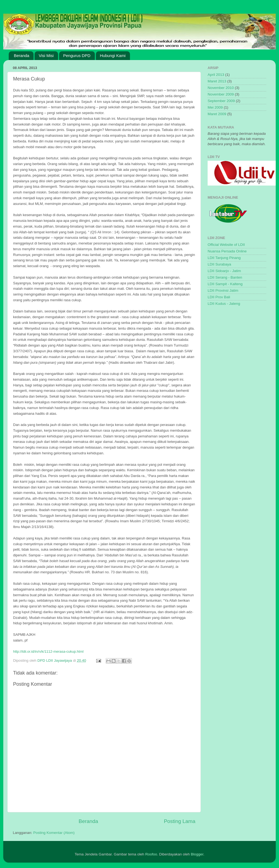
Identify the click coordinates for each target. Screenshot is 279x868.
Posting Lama (180, 821)
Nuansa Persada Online (227, 251)
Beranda (22, 56)
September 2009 (221, 101)
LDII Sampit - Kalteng (225, 284)
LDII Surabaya (219, 264)
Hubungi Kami (113, 56)
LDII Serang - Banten (225, 277)
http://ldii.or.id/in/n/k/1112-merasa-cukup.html (48, 651)
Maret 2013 (217, 81)
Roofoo (151, 854)
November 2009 (221, 94)
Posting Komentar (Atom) (54, 833)
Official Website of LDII (226, 245)
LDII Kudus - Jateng (224, 304)
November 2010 (221, 88)
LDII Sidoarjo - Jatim (224, 271)
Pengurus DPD (77, 56)
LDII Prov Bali (219, 297)
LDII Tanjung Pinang (224, 258)
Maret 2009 (217, 114)
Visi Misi (46, 56)
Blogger (197, 854)
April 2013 (216, 75)
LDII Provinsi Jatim (223, 290)
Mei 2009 (215, 107)
